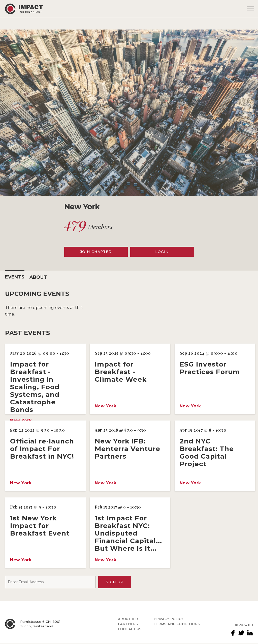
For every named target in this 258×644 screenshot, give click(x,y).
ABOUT (38, 277)
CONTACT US (130, 629)
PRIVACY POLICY (169, 619)
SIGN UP (115, 582)
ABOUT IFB (128, 619)
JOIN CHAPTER (96, 252)
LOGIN (162, 252)
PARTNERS (128, 624)
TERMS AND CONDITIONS (177, 624)
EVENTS (15, 277)
